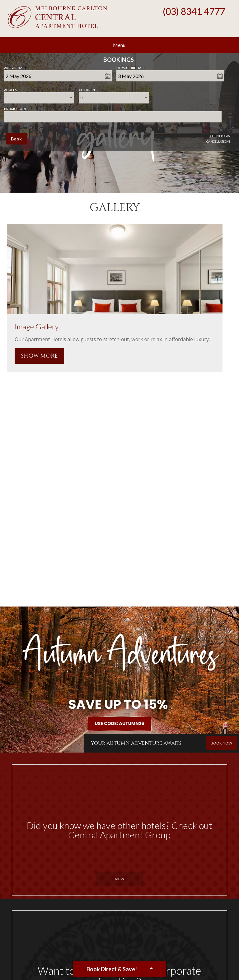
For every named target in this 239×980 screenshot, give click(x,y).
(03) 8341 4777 (194, 11)
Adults (10, 89)
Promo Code (15, 108)
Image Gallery (37, 326)
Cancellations (218, 141)
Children (87, 89)
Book (16, 139)
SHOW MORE (39, 356)
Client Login (220, 136)
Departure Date (131, 66)
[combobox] (39, 98)
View (119, 879)
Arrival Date (15, 66)
